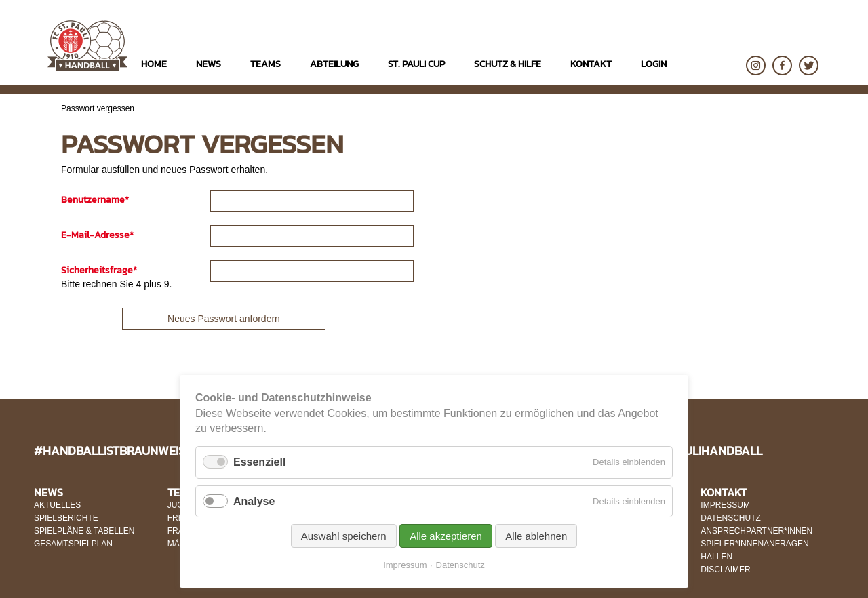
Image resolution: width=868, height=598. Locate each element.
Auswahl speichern (344, 536)
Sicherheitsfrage (99, 270)
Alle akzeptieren (446, 536)
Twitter (809, 65)
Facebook (782, 65)
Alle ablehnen (536, 536)
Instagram (756, 65)
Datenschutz (460, 565)
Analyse (254, 501)
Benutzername (95, 200)
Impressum (405, 565)
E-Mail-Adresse (97, 235)
